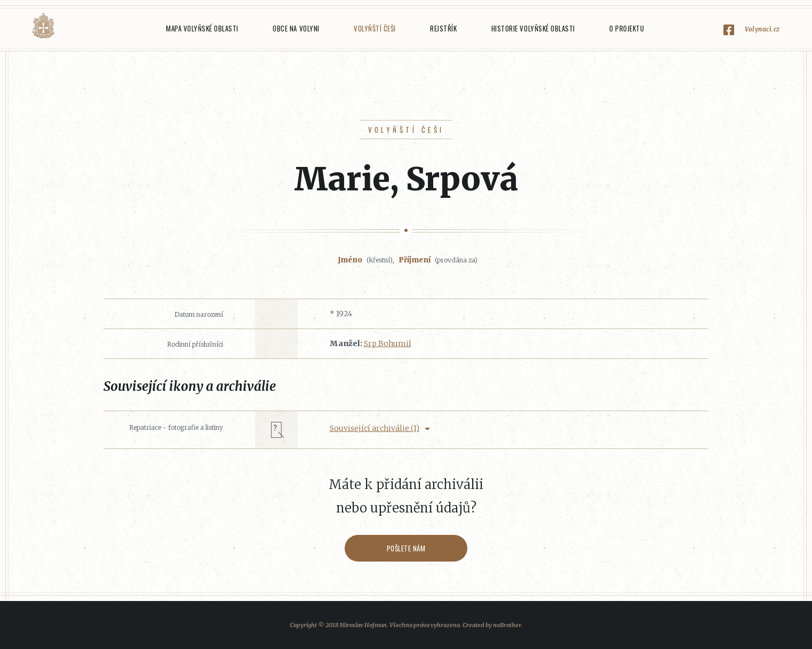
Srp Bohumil (388, 343)
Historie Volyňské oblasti (533, 28)
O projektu (627, 28)
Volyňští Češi (375, 28)
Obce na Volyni (296, 28)
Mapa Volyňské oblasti (202, 28)
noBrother (507, 625)
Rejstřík (443, 28)
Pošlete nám (406, 548)
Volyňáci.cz (43, 26)
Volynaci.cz (762, 29)
